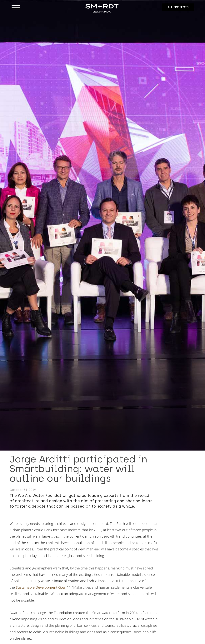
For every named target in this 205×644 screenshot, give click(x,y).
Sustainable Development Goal (41, 587)
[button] (33, 7)
